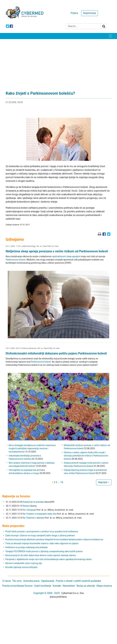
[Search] (83, 26)
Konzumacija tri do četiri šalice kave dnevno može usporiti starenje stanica (41, 555)
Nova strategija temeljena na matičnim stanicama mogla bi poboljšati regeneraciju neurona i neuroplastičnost (32, 448)
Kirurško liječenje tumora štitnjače (21, 567)
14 (62, 482)
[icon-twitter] (8, 26)
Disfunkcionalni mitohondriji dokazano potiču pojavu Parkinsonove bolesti (56, 353)
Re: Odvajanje (29, 510)
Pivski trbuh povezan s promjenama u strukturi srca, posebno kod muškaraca (42, 532)
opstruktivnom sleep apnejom (66, 256)
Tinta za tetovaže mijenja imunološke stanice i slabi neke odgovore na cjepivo (42, 543)
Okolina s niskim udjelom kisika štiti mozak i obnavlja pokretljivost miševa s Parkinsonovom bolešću (86, 456)
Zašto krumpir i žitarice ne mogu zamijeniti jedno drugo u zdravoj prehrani (40, 535)
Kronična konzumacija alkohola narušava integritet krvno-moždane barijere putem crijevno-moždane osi (54, 539)
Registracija (90, 13)
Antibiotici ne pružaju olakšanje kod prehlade (27, 547)
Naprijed (104, 482)
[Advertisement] (58, 62)
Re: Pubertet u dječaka (34, 518)
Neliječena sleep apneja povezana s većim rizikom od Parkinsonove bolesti (57, 251)
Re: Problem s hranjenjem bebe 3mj (40, 514)
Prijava (74, 13)
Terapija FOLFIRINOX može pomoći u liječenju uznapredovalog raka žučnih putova (44, 551)
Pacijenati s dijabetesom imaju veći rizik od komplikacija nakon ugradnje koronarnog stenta (48, 559)
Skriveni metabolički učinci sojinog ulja (24, 563)
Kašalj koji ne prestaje (33, 502)
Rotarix (26, 506)
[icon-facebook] (11, 26)
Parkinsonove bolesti (16, 260)
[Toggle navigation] (110, 36)
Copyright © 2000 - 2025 (47, 593)
